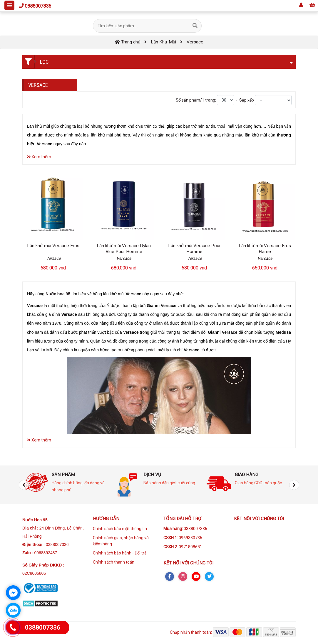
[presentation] (24, 485)
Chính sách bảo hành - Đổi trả (120, 553)
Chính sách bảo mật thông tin (120, 529)
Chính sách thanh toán (114, 562)
